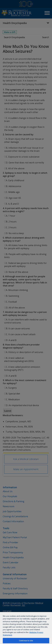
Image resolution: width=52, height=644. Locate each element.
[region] (26, 628)
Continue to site (26, 641)
